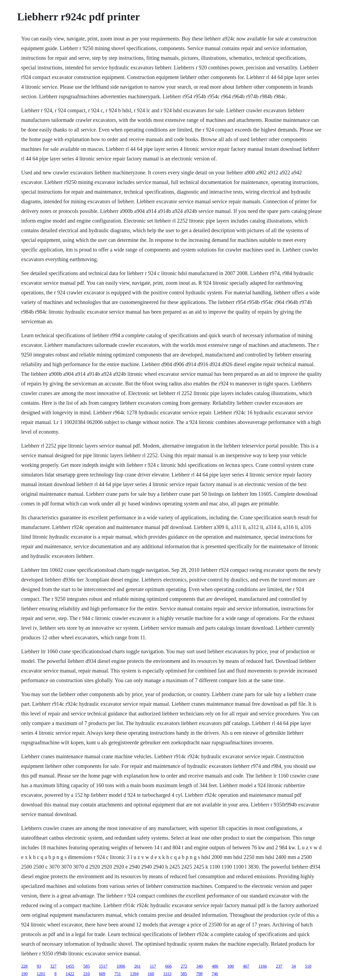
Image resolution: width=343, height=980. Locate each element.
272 (184, 966)
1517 (103, 966)
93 (39, 966)
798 (199, 974)
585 (87, 966)
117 (153, 966)
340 (199, 966)
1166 (262, 966)
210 (87, 974)
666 (168, 966)
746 (215, 974)
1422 (70, 974)
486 (215, 966)
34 (294, 966)
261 (137, 966)
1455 (70, 966)
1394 (134, 974)
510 (308, 966)
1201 (41, 974)
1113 (167, 974)
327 (53, 966)
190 (24, 974)
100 (230, 966)
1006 (121, 966)
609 (102, 974)
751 (118, 974)
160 (151, 974)
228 (24, 966)
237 (279, 966)
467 (246, 966)
